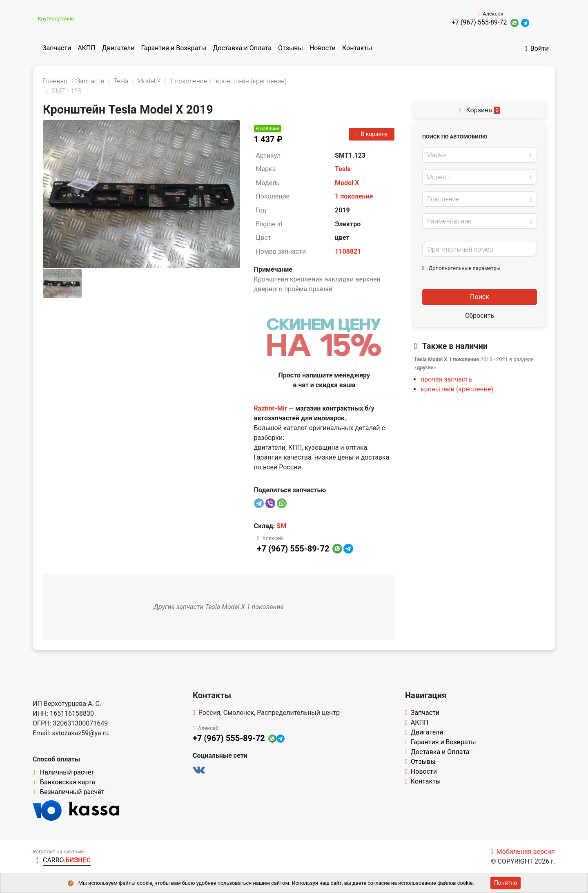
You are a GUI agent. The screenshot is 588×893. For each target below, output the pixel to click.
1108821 (348, 251)
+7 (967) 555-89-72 (479, 22)
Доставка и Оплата (242, 48)
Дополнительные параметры (461, 268)
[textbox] (477, 155)
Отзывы (291, 48)
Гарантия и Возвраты (174, 48)
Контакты (357, 48)
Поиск (480, 297)
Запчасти (57, 48)
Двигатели (118, 48)
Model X (347, 183)
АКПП (87, 48)
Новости (323, 48)
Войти (537, 48)
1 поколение (354, 196)
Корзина (480, 110)
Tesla (343, 169)
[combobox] (480, 155)
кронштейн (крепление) (457, 389)
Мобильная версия (523, 852)
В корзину (372, 134)
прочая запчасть (446, 379)
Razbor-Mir (271, 408)
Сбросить (480, 316)
